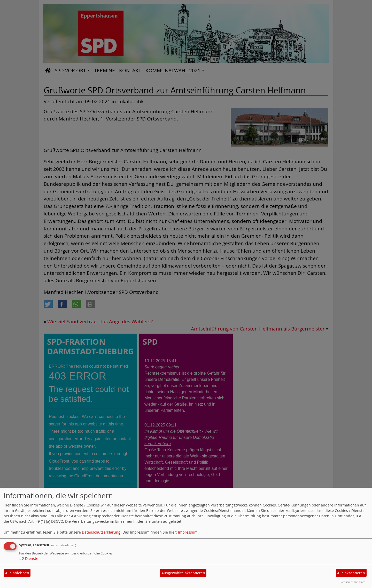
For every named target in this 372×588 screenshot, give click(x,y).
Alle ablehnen (17, 573)
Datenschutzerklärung (101, 532)
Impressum (188, 532)
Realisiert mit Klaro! (353, 582)
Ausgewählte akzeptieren (183, 573)
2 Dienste (29, 558)
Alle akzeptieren (351, 573)
